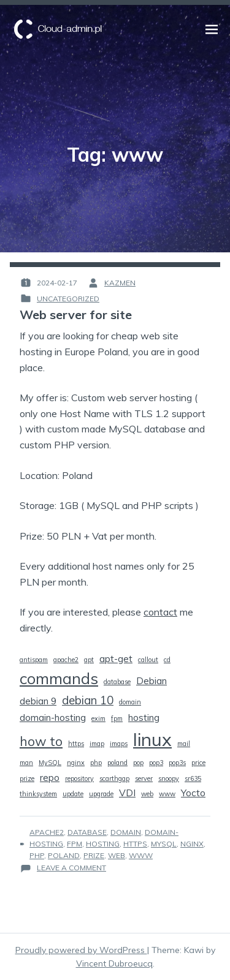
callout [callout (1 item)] (148, 660)
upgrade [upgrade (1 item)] (101, 794)
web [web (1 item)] (147, 794)
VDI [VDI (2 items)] (127, 793)
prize (94, 855)
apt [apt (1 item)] (89, 660)
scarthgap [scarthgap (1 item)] (114, 778)
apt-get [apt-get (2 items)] (116, 658)
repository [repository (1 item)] (79, 778)
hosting (103, 844)
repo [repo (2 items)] (50, 777)
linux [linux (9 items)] (152, 739)
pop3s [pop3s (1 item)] (177, 763)
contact (160, 612)
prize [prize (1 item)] (27, 778)
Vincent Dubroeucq (114, 963)
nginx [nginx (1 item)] (76, 763)
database (87, 832)
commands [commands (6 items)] (59, 678)
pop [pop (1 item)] (138, 763)
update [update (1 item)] (73, 794)
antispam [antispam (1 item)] (34, 660)
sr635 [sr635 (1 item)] (193, 778)
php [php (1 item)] (96, 763)
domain (126, 832)
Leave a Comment (71, 868)
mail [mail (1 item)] (184, 744)
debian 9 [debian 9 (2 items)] (38, 701)
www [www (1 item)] (167, 794)
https (135, 844)
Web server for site (76, 315)
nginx (192, 844)
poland (64, 855)
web (117, 855)
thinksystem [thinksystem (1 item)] (38, 794)
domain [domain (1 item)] (130, 702)
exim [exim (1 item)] (98, 718)
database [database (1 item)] (117, 682)
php (37, 855)
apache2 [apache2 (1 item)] (66, 660)
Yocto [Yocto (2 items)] (193, 793)
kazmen (120, 283)
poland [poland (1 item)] (117, 763)
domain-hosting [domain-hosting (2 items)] (53, 717)
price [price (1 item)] (198, 763)
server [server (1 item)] (144, 778)
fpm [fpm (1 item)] (117, 718)
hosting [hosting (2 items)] (144, 717)
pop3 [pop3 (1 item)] (156, 763)
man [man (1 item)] (26, 763)
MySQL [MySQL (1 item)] (50, 763)
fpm (75, 844)
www (141, 855)
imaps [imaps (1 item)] (119, 744)
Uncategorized (68, 299)
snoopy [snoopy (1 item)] (169, 778)
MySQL (164, 844)
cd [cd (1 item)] (167, 660)
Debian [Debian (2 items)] (151, 680)
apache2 (47, 832)
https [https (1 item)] (76, 744)
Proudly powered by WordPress (81, 950)
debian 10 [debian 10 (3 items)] (88, 700)
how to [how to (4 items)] (41, 741)
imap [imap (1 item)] (97, 744)
